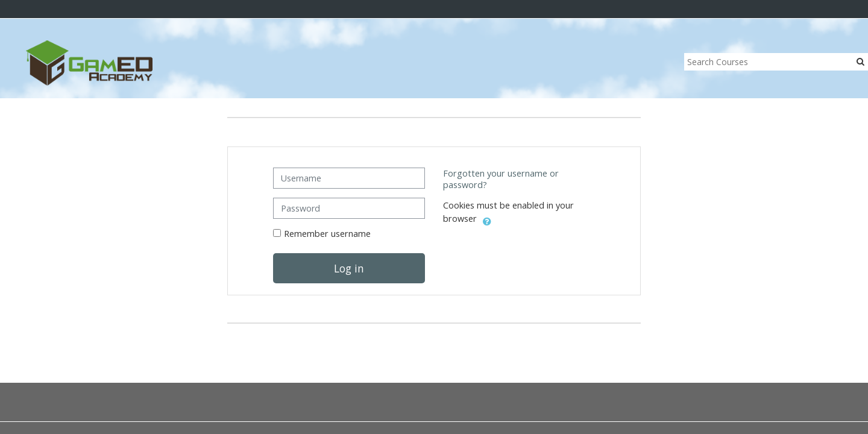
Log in (349, 268)
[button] (487, 219)
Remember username (327, 234)
